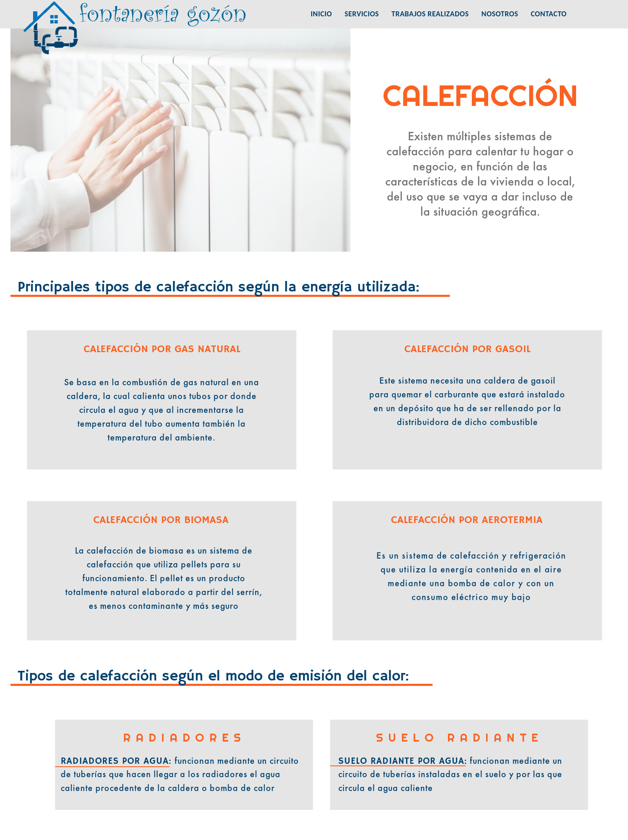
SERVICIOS (362, 14)
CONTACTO (549, 14)
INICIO (321, 14)
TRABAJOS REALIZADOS (430, 14)
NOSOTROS (500, 14)
